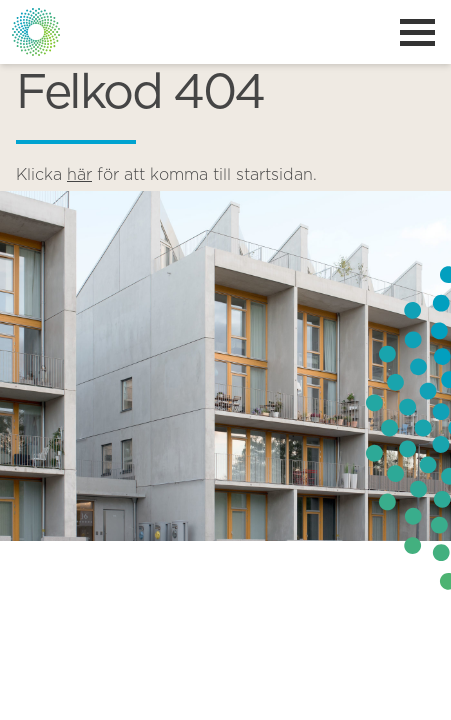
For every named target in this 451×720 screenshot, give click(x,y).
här (79, 175)
